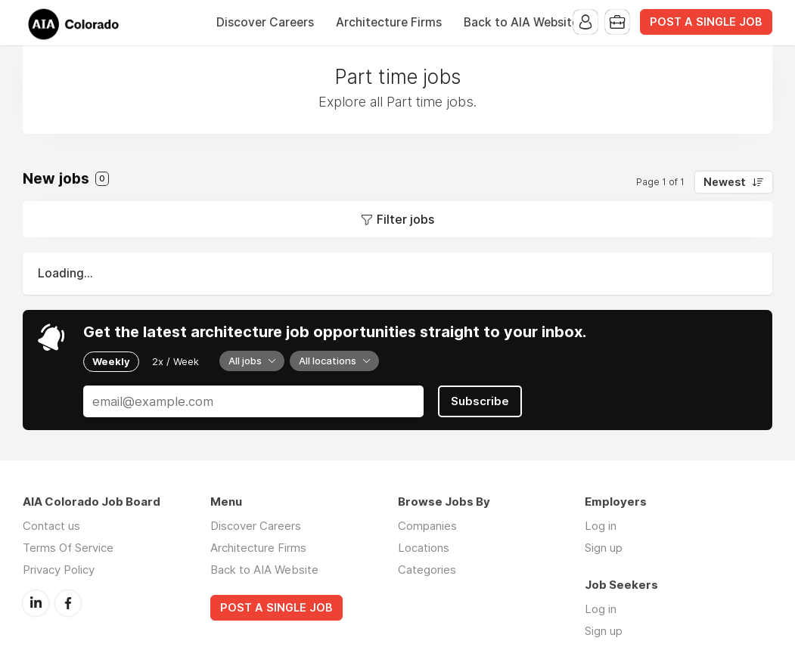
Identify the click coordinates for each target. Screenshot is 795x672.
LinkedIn (36, 603)
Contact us (51, 526)
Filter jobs (405, 219)
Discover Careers (265, 22)
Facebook (68, 603)
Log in (601, 526)
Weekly (111, 361)
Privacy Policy (59, 570)
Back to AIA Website (521, 22)
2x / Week (175, 361)
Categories (427, 570)
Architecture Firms (389, 22)
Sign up (604, 548)
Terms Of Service (68, 548)
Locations (424, 548)
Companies (427, 526)
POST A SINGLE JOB (706, 22)
